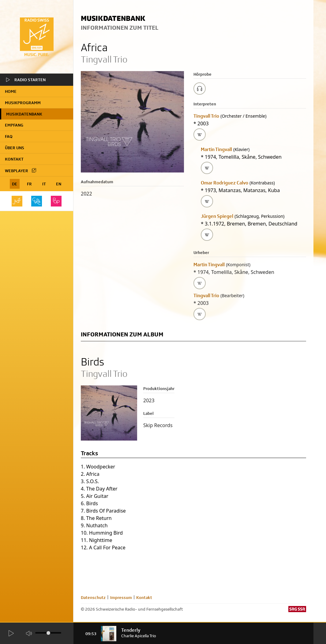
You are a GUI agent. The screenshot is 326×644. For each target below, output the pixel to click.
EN (59, 184)
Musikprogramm (23, 103)
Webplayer (21, 170)
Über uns (15, 148)
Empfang (14, 125)
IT (44, 184)
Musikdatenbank (24, 114)
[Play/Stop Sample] (200, 89)
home (11, 91)
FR (29, 184)
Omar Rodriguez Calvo (225, 183)
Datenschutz (93, 597)
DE (15, 184)
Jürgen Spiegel (217, 216)
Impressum (121, 597)
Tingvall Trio (206, 116)
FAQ (9, 136)
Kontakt (14, 159)
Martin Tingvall (216, 149)
